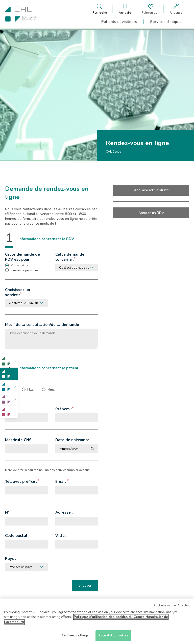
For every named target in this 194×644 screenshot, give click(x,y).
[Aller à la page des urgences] (176, 9)
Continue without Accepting (172, 607)
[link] (9, 361)
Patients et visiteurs (119, 22)
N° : (8, 512)
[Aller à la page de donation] (151, 9)
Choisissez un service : (18, 292)
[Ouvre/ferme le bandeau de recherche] (100, 9)
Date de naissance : (73, 440)
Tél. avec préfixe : (21, 482)
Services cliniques (166, 22)
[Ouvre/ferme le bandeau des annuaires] (125, 9)
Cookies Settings (75, 638)
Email (61, 482)
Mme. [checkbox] (51, 390)
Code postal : (17, 536)
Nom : (10, 409)
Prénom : (64, 409)
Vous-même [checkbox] (19, 265)
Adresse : (64, 512)
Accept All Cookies (113, 638)
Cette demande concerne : (70, 257)
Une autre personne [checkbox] (25, 270)
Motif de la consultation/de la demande (42, 325)
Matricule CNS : (19, 440)
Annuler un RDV (151, 213)
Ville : (61, 536)
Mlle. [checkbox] (31, 390)
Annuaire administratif (151, 190)
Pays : (10, 559)
